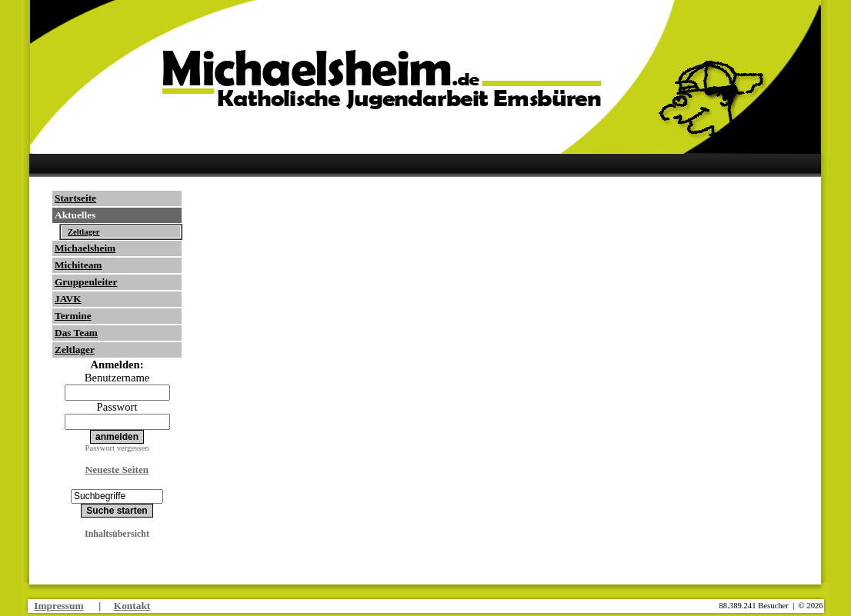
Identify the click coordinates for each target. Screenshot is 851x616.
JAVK (68, 299)
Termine (73, 316)
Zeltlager (83, 232)
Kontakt (132, 606)
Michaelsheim (85, 248)
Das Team (76, 333)
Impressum (58, 606)
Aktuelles (75, 215)
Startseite (75, 198)
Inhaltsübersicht (117, 534)
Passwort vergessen (117, 448)
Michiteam (78, 265)
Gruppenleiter (86, 282)
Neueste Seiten (117, 469)
